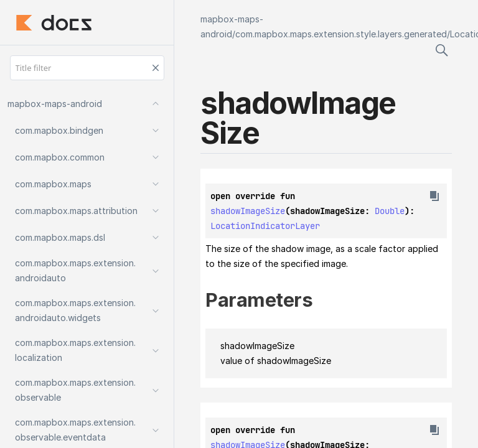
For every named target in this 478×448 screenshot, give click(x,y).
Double (390, 211)
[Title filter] (87, 68)
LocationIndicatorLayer (265, 226)
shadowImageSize (248, 211)
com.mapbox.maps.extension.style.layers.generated (341, 34)
